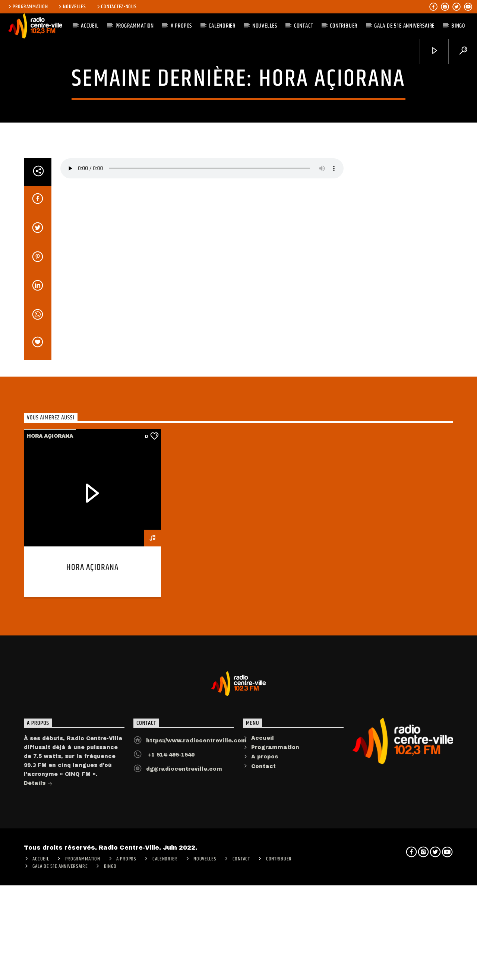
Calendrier (222, 26)
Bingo (458, 26)
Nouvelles (72, 7)
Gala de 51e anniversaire (404, 26)
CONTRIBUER (344, 26)
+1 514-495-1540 (170, 975)
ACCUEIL (90, 26)
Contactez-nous (116, 7)
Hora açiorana (238, 155)
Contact (304, 26)
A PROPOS (181, 26)
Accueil (263, 959)
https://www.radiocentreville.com (196, 961)
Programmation (27, 7)
